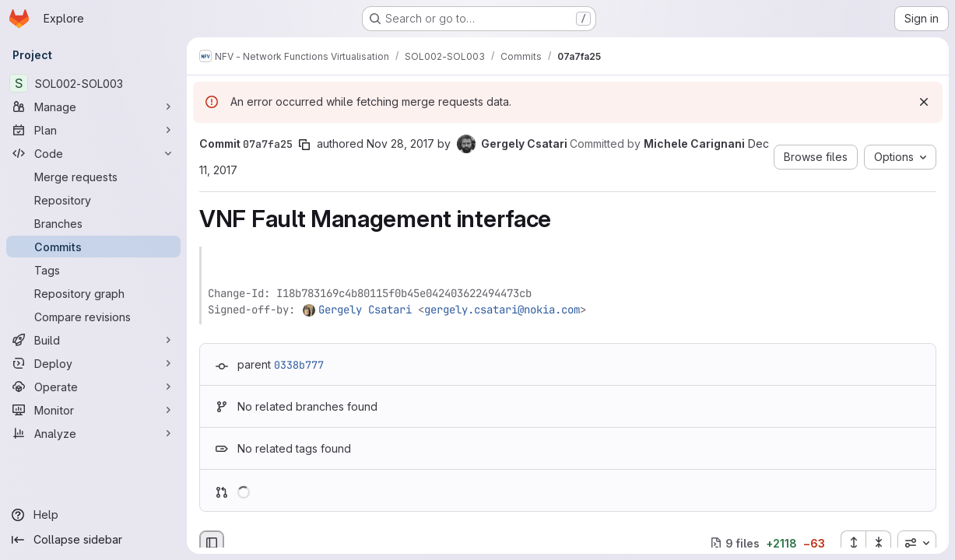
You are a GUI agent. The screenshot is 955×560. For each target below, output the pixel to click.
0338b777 (299, 365)
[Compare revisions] (93, 317)
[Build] (93, 340)
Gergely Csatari (365, 310)
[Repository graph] (93, 293)
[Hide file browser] (212, 543)
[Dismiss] (924, 102)
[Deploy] (93, 363)
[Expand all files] (853, 543)
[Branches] (93, 223)
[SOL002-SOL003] (93, 83)
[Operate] (93, 387)
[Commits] (93, 247)
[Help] (93, 515)
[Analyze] (93, 433)
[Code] (93, 153)
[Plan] (93, 130)
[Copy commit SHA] (304, 145)
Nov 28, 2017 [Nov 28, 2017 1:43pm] (400, 143)
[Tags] (93, 270)
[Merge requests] (93, 177)
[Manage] (93, 107)
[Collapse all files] (879, 543)
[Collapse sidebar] (93, 540)
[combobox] (917, 543)
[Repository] (93, 200)
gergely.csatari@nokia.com (502, 310)
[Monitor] (93, 410)
